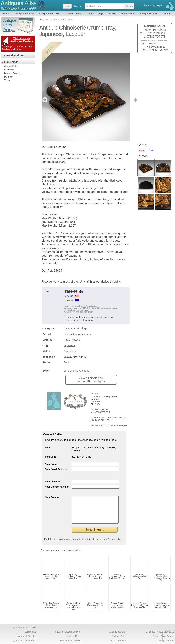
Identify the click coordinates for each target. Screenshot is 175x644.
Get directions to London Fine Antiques (109, 414)
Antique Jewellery (118, 626)
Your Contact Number (57, 475)
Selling (112, 14)
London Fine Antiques (76, 359)
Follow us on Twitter (70, 634)
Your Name (51, 452)
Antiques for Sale (24, 14)
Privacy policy (114, 533)
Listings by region (153, 5)
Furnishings (11, 62)
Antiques (18, 3)
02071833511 (102, 398)
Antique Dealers (149, 14)
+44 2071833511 (116, 406)
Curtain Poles (11, 66)
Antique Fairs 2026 (49, 14)
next (127, 88)
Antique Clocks (120, 630)
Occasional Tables (71, 639)
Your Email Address (56, 458)
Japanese (69, 334)
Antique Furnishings (75, 317)
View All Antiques (14, 55)
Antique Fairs (74, 630)
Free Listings (96, 14)
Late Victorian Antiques (77, 323)
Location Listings (74, 14)
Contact (167, 14)
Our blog (32, 630)
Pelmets (8, 77)
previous (44, 88)
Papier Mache (72, 328)
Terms (17, 639)
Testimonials (30, 626)
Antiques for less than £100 (160, 626)
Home (6, 14)
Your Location (53, 470)
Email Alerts (128, 14)
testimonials (17, 49)
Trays (7, 80)
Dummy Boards (12, 73)
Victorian (118, 147)
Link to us (21, 630)
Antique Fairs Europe (163, 630)
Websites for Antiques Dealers (22, 40)
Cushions (9, 70)
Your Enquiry (52, 486)
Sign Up (77, 6)
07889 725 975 (102, 401)
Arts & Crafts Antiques (116, 639)
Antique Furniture (118, 634)
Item (47, 436)
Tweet (152, 62)
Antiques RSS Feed (26, 634)
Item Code (51, 445)
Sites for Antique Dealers (68, 626)
